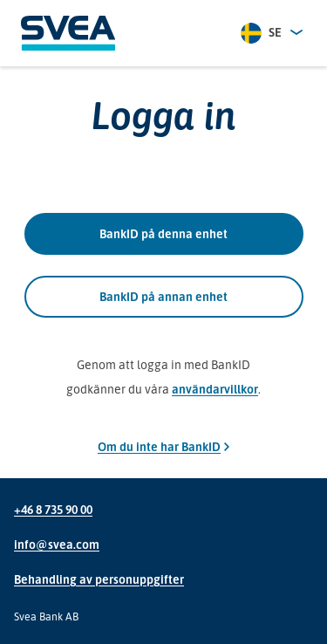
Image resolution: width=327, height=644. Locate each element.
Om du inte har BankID (163, 446)
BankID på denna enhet (163, 234)
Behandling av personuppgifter (99, 579)
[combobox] (273, 33)
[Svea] (68, 33)
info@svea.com (57, 544)
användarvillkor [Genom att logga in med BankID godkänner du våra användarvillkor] (215, 389)
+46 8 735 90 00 (53, 509)
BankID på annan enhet (163, 297)
